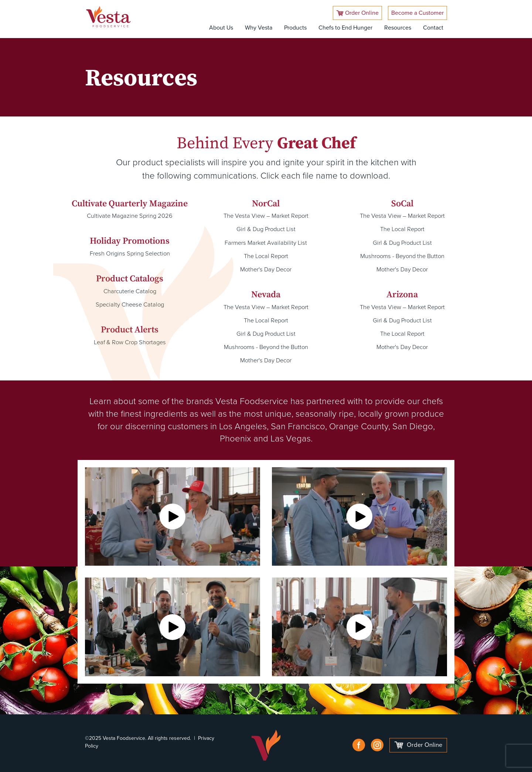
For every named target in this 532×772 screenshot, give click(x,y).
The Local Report (266, 255)
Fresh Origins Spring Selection (130, 253)
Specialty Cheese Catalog (130, 303)
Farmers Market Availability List (266, 242)
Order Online (357, 13)
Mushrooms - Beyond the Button (266, 344)
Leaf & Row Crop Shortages (130, 341)
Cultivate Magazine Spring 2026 (130, 216)
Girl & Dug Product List (266, 229)
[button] (173, 513)
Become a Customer (417, 13)
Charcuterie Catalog (130, 290)
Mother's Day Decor (266, 268)
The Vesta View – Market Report (266, 216)
